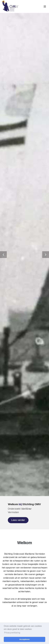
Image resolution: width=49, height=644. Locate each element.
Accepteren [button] (24, 639)
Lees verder (18, 520)
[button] (3, 255)
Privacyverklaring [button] (12, 633)
